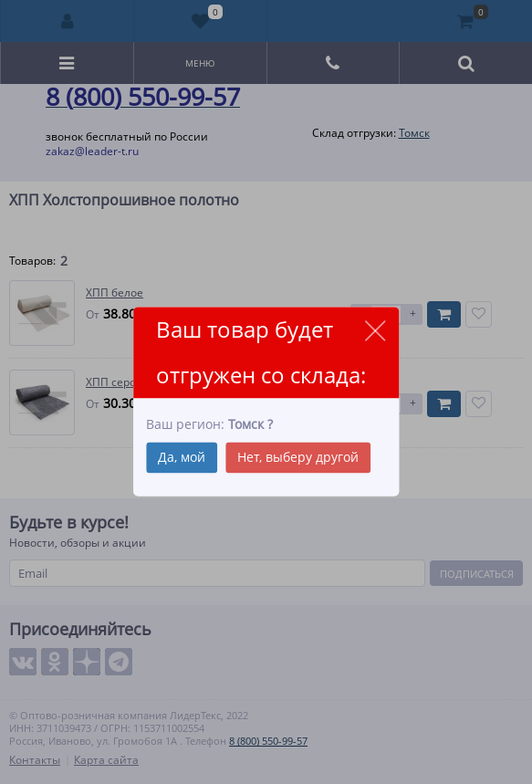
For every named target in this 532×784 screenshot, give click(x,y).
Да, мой (182, 457)
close (375, 331)
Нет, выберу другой (298, 457)
